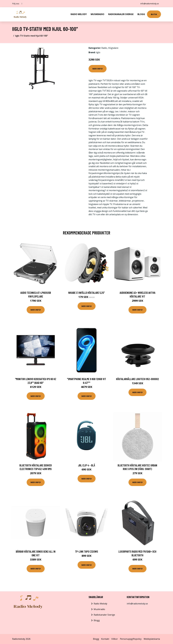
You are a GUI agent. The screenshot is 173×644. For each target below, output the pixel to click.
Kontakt (105, 639)
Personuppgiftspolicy (131, 639)
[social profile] (22, 4)
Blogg (141, 14)
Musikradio (97, 14)
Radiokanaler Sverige (121, 14)
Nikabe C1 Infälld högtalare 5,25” (87, 293)
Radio (104, 48)
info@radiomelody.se (150, 4)
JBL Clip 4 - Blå (86, 465)
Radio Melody (79, 14)
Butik (154, 14)
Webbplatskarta (152, 639)
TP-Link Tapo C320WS (86, 551)
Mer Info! (98, 69)
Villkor (115, 639)
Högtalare (113, 48)
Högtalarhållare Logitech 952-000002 (137, 379)
